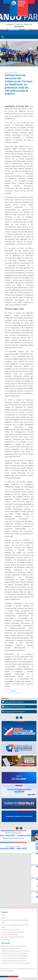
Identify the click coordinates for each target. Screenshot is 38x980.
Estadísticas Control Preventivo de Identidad (16, 963)
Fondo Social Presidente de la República (15, 956)
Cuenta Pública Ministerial (10, 935)
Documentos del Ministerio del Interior (14, 961)
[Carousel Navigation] (19, 718)
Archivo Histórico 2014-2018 (10, 930)
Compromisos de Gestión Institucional (14, 958)
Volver (13, 691)
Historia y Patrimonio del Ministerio (13, 932)
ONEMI (3, 918)
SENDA (4, 915)
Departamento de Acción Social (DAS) (14, 953)
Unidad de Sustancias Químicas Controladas (16, 951)
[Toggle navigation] (3, 37)
